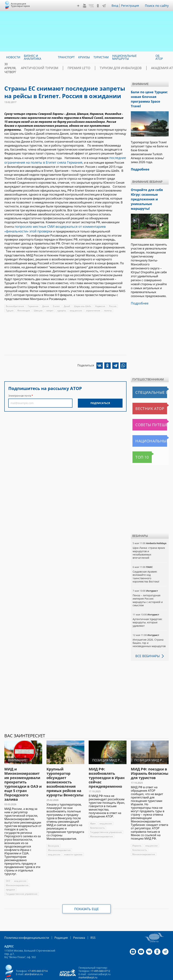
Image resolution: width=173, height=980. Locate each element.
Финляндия (23, 308)
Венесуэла (53, 830)
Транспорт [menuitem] (66, 57)
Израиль (137, 830)
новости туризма (73, 839)
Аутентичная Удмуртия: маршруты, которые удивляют (147, 606)
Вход (118, 6)
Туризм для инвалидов (102, 68)
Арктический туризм (36, 68)
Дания (45, 303)
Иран (93, 808)
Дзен (81, 6)
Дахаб (66, 303)
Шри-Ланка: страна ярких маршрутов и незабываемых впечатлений (148, 537)
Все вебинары (146, 640)
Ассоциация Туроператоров (20, 5)
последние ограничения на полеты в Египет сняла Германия (64, 159)
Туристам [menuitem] (101, 57)
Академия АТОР (139, 68)
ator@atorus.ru (34, 958)
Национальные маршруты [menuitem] (125, 57)
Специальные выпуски (149, 376)
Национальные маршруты (150, 425)
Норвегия (99, 303)
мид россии (75, 308)
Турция (10, 308)
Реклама (72, 922)
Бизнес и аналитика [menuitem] (32, 57)
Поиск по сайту (158, 6)
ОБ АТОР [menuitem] (159, 57)
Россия (112, 303)
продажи (10, 874)
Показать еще (87, 893)
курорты (61, 308)
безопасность (97, 812)
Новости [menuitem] (13, 57)
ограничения (92, 308)
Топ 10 (138, 441)
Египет (55, 303)
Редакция (55, 922)
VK (94, 6)
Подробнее (139, 288)
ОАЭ (8, 865)
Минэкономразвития (17, 869)
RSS (84, 922)
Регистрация (133, 6)
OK (100, 6)
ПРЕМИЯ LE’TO (68, 68)
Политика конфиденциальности (24, 922)
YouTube (87, 6)
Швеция (37, 308)
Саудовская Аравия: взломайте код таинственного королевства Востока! (146, 561)
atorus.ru (79, 977)
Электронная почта (20, 393)
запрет (49, 308)
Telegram (107, 6)
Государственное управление (21, 878)
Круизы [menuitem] (84, 57)
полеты (107, 308)
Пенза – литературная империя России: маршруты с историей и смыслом (147, 584)
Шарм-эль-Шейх (82, 303)
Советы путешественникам (150, 409)
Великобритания (15, 303)
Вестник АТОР (143, 393)
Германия (33, 303)
